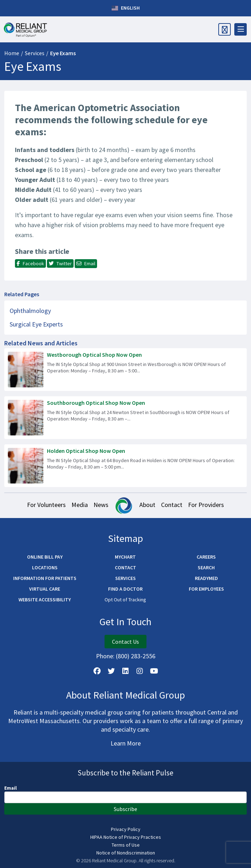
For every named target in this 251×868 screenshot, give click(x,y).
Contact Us (125, 642)
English (126, 8)
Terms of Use (126, 845)
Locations (45, 568)
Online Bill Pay (45, 557)
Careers (206, 557)
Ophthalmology (30, 311)
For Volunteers (46, 505)
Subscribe (125, 809)
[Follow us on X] (111, 671)
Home (12, 53)
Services (35, 53)
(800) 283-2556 (136, 656)
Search (206, 568)
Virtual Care (45, 589)
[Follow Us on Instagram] (140, 671)
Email (10, 788)
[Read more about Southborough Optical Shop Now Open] (125, 418)
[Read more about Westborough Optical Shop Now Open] (125, 370)
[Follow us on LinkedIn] (125, 671)
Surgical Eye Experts (36, 324)
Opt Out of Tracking (125, 600)
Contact (172, 505)
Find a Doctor (125, 589)
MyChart (125, 557)
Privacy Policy (126, 829)
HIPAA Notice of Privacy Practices (126, 837)
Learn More (126, 743)
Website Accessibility (45, 600)
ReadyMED (206, 578)
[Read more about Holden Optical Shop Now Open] (125, 466)
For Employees (206, 589)
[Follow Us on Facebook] (97, 671)
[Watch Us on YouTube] (154, 671)
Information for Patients (45, 578)
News (101, 505)
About (147, 505)
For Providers (206, 505)
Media (80, 505)
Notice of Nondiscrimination (126, 853)
